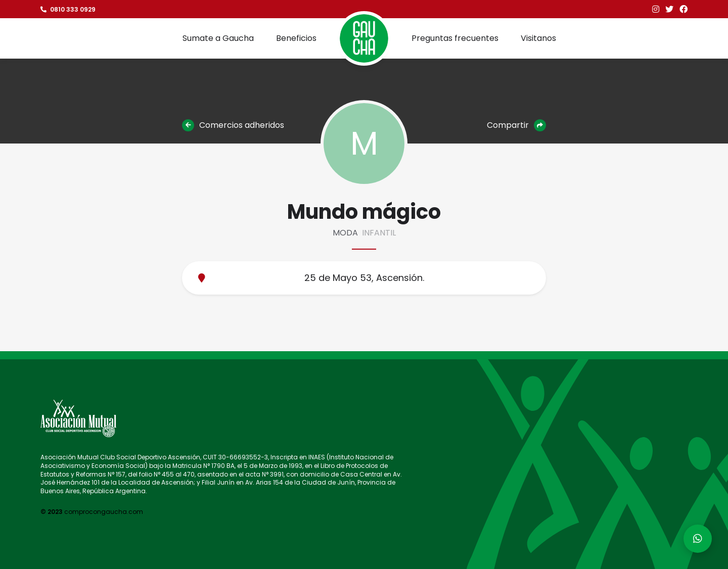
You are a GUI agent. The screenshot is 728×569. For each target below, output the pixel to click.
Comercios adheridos (233, 125)
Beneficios (296, 38)
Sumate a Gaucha (218, 38)
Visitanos (538, 38)
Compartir (516, 125)
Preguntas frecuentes (455, 38)
